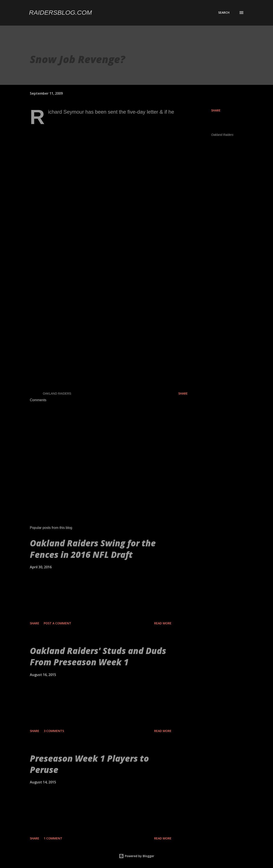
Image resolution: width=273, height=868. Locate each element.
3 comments (54, 731)
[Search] (224, 13)
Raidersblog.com (60, 12)
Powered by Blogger (136, 856)
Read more (163, 623)
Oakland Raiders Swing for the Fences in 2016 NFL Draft (93, 549)
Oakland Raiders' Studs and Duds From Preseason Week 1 (98, 656)
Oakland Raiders (222, 135)
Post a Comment (57, 623)
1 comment (53, 838)
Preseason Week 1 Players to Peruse (89, 764)
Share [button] (216, 110)
